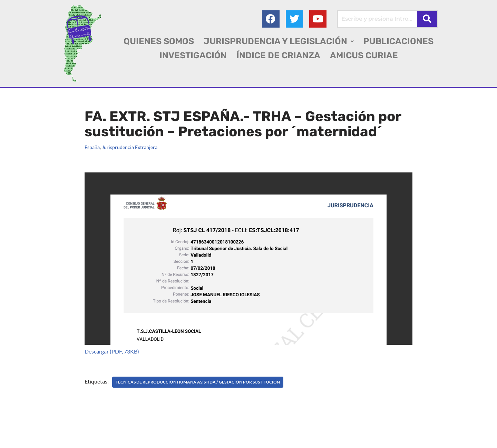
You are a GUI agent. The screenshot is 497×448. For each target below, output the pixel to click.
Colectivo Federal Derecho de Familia (60, 431)
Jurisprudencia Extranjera (130, 147)
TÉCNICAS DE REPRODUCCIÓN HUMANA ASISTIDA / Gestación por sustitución (198, 382)
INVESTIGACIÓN (193, 55)
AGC (18, 440)
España (92, 147)
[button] (279, 41)
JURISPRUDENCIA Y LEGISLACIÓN (279, 41)
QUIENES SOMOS (159, 41)
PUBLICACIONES (398, 41)
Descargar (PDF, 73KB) (112, 351)
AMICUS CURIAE (364, 55)
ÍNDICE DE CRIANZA (278, 55)
